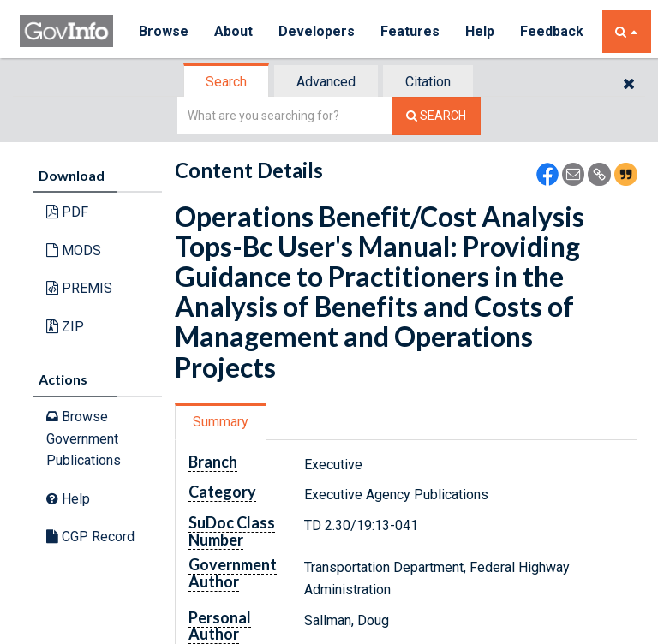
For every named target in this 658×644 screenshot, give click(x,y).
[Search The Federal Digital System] (436, 116)
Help (480, 31)
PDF (67, 212)
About (233, 31)
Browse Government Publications (84, 438)
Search (226, 82)
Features (410, 31)
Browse (164, 31)
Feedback (552, 31)
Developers (317, 31)
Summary (221, 421)
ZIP (65, 327)
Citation (428, 82)
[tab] (227, 82)
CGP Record (90, 537)
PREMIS (79, 288)
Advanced (326, 82)
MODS (74, 250)
